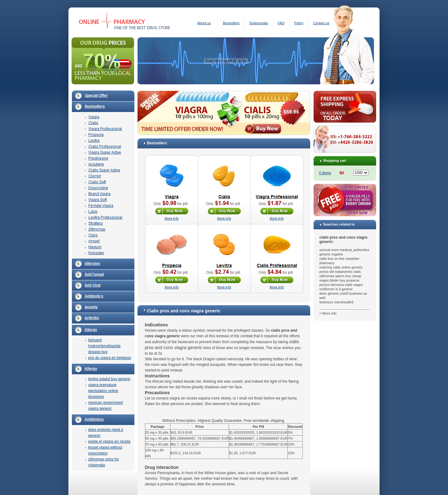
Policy (299, 23)
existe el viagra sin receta (109, 441)
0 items (325, 173)
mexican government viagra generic (106, 406)
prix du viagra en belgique (110, 358)
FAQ (281, 23)
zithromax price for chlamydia (104, 462)
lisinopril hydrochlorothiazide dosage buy (105, 346)
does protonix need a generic (106, 433)
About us (204, 23)
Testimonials (259, 23)
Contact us (321, 23)
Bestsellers (231, 23)
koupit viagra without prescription (105, 450)
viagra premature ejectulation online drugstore (103, 391)
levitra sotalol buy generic (109, 379)
